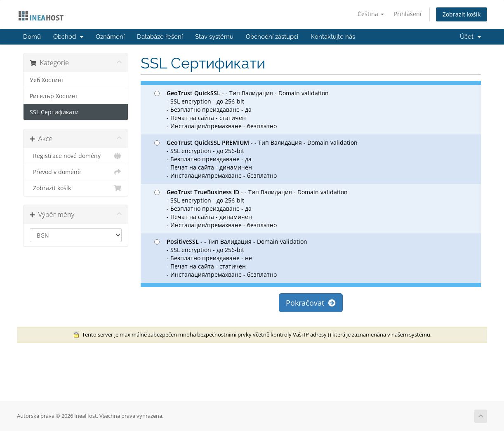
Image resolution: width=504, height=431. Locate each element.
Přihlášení (408, 14)
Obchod (68, 37)
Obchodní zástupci (272, 37)
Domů (32, 37)
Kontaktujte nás (333, 37)
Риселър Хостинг (54, 96)
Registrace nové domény (76, 156)
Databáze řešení (160, 37)
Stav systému (214, 37)
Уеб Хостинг (47, 80)
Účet (470, 37)
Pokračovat (311, 303)
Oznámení (110, 37)
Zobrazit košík (462, 14)
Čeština (371, 14)
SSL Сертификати (54, 112)
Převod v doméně (76, 172)
